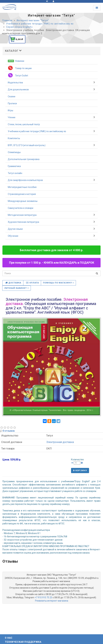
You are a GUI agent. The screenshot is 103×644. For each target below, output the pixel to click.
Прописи (12, 103)
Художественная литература (52, 222)
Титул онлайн (15, 173)
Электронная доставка (60, 442)
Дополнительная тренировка (24, 159)
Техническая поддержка (23, 642)
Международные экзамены (23, 201)
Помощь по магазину (58, 283)
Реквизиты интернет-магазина (52, 601)
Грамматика (14, 166)
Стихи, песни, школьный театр (24, 124)
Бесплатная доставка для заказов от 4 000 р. (52, 250)
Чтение (52, 117)
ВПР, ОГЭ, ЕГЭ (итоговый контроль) (52, 145)
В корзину (80, 470)
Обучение (52, 236)
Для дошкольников (52, 89)
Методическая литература (52, 215)
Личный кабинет (17, 288)
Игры (10, 110)
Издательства (52, 82)
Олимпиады (14, 152)
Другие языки (52, 229)
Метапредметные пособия (22, 187)
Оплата (32, 283)
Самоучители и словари (21, 208)
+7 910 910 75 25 (43, 597)
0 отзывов (9, 431)
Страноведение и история (22, 194)
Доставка (13, 283)
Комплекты (14, 138)
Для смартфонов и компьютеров (52, 180)
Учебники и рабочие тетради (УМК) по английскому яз (52, 131)
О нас (9, 638)
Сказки (12, 96)
